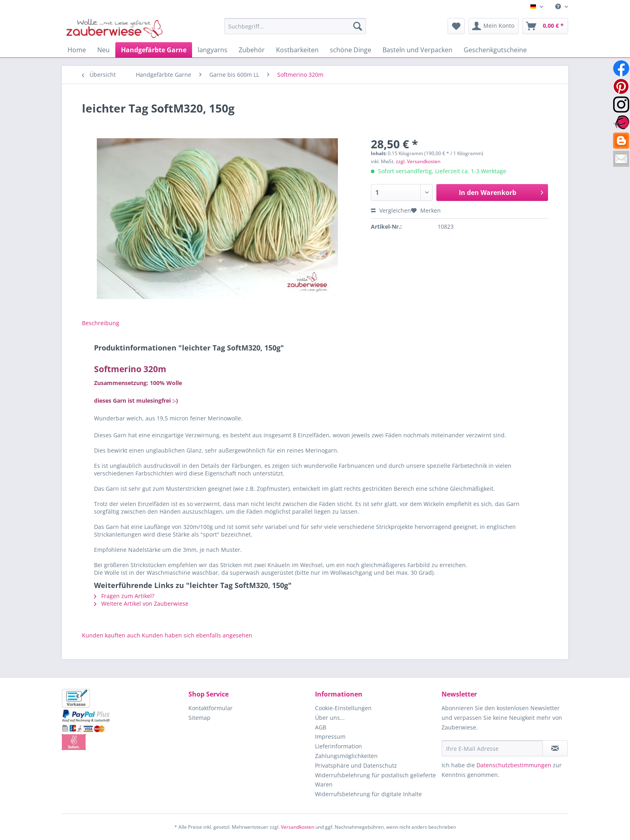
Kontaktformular (211, 708)
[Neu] (103, 50)
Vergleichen (391, 210)
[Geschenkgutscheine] (495, 50)
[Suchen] (358, 26)
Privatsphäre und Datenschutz (356, 765)
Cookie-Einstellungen (343, 708)
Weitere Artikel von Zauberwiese (141, 603)
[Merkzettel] (456, 26)
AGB (321, 727)
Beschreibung (101, 323)
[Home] (77, 50)
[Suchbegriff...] (295, 26)
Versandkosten (298, 827)
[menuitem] (559, 7)
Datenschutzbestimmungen (514, 765)
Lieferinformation (339, 746)
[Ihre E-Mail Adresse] (492, 748)
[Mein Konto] (494, 26)
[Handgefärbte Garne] (154, 50)
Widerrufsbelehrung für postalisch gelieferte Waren (375, 780)
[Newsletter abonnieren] (555, 748)
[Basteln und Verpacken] (417, 50)
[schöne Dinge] (351, 50)
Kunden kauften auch (111, 635)
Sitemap (199, 718)
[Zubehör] (252, 50)
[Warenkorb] (545, 26)
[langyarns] (213, 50)
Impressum (330, 737)
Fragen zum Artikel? (124, 596)
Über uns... (330, 718)
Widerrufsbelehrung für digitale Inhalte (368, 794)
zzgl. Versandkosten (418, 161)
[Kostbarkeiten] (297, 50)
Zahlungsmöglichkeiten (346, 756)
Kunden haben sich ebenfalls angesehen (197, 635)
